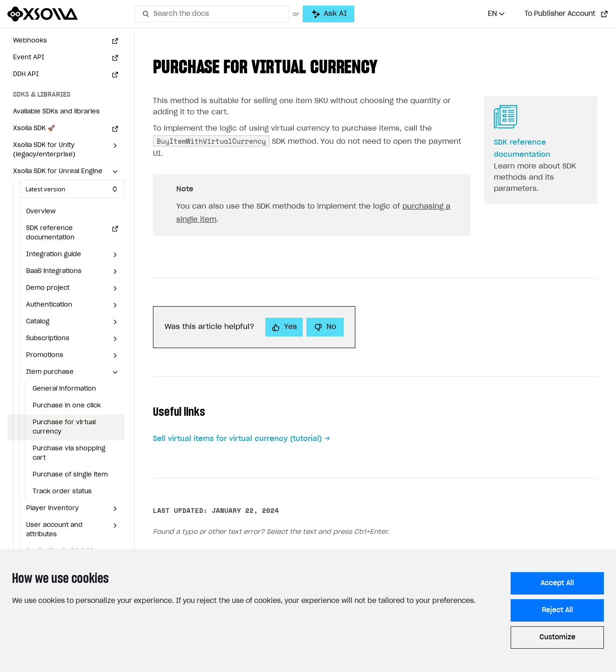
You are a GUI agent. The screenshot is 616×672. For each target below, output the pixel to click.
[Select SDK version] (72, 189)
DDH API (26, 74)
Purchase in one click (67, 406)
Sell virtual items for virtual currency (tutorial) (237, 439)
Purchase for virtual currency (64, 427)
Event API (29, 58)
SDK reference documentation (50, 233)
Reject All (557, 610)
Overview (41, 212)
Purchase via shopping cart (69, 453)
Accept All (557, 583)
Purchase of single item (70, 475)
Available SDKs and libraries (56, 112)
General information (64, 389)
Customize (557, 637)
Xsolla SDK (34, 129)
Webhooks (30, 41)
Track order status (62, 492)
